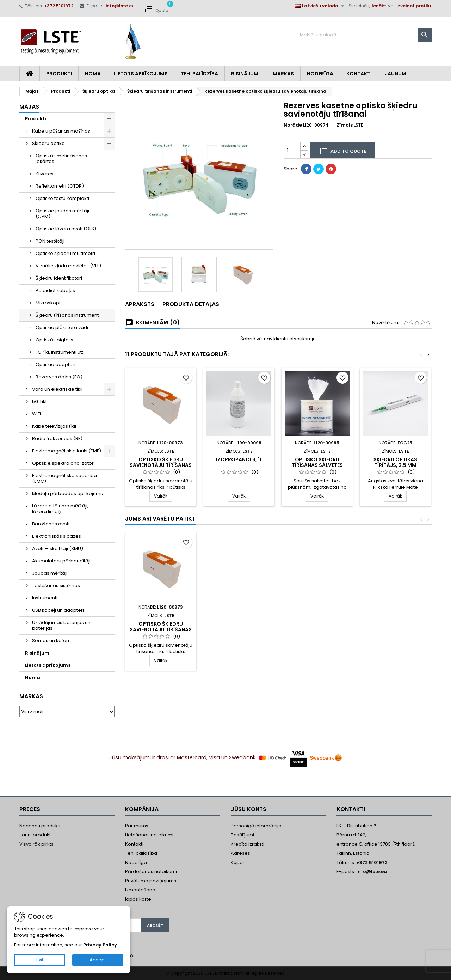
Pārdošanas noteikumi (151, 872)
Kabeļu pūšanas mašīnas (61, 131)
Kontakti (359, 74)
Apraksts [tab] (140, 304)
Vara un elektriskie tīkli (57, 389)
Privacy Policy (100, 945)
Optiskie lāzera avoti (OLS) (66, 229)
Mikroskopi (48, 303)
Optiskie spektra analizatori (63, 463)
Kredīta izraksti (248, 844)
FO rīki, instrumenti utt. (60, 352)
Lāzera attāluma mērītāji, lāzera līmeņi (60, 509)
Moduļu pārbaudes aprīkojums (67, 494)
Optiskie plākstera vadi (62, 327)
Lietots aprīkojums (141, 74)
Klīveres (45, 174)
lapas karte (138, 899)
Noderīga (320, 74)
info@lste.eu (120, 6)
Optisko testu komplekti (62, 198)
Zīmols (345, 125)
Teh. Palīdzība (199, 74)
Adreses (240, 853)
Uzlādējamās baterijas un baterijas (61, 625)
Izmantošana (140, 890)
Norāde (293, 125)
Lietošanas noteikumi (149, 835)
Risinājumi (245, 74)
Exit (40, 960)
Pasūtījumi (242, 835)
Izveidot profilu (414, 6)
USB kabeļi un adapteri (58, 610)
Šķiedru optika (48, 143)
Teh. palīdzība (141, 853)
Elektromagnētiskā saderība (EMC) (64, 478)
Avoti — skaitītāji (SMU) (58, 549)
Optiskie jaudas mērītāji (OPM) (62, 214)
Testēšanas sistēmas (56, 586)
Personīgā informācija (256, 826)
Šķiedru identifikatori (59, 278)
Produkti (59, 74)
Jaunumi (396, 74)
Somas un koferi (51, 641)
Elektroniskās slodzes (57, 536)
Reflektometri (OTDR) (60, 186)
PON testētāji (50, 241)
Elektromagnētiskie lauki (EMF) (67, 451)
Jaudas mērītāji (50, 573)
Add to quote (343, 151)
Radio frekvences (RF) (57, 439)
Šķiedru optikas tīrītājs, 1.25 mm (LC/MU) (239, 629)
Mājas (29, 107)
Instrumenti (45, 598)
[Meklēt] (364, 35)
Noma (93, 74)
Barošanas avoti (51, 524)
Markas (283, 74)
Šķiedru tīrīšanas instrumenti (68, 315)
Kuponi (239, 862)
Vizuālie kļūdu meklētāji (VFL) (68, 266)
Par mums (137, 826)
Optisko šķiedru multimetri (65, 253)
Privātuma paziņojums (151, 881)
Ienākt (379, 6)
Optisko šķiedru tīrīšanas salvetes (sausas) (317, 465)
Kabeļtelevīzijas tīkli (54, 426)
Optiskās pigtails (54, 340)
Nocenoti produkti (40, 826)
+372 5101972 (59, 6)
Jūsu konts (249, 809)
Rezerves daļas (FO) (59, 377)
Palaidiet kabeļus (55, 290)
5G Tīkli (40, 401)
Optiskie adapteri (55, 364)
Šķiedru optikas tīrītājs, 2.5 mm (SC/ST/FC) (395, 465)
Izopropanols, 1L (239, 459)
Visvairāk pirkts (36, 844)
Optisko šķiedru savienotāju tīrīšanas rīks (161, 465)
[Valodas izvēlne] (320, 6)
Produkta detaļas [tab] (191, 304)
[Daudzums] (292, 150)
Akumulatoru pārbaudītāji (61, 561)
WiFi (36, 414)
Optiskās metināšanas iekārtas (61, 159)
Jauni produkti (36, 835)
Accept (98, 960)
